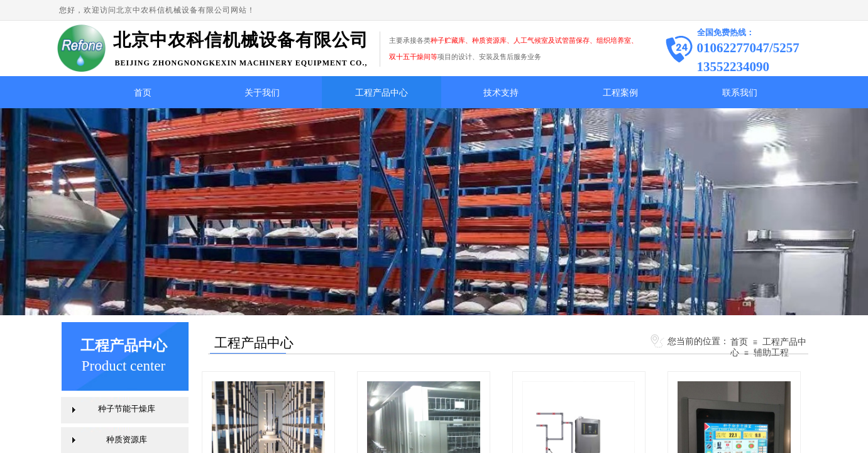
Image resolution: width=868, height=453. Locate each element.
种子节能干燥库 (127, 409)
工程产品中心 (382, 93)
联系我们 (740, 93)
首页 (143, 93)
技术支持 (501, 93)
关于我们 (262, 93)
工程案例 (620, 93)
